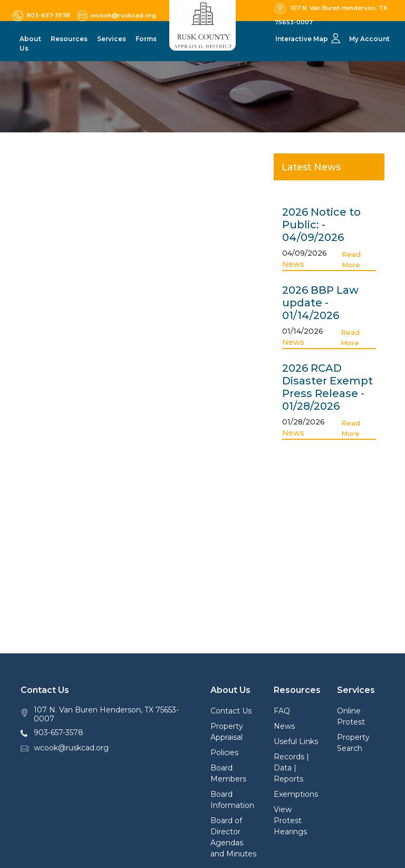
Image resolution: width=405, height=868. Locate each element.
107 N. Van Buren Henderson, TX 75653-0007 (106, 714)
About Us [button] (30, 44)
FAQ (282, 711)
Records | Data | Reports (291, 768)
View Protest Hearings (290, 821)
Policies (224, 753)
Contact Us (231, 711)
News (293, 264)
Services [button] (112, 39)
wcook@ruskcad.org (71, 748)
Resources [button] (69, 39)
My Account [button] (369, 39)
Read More (351, 259)
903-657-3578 (59, 732)
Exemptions (296, 794)
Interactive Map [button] (302, 39)
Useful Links (296, 741)
